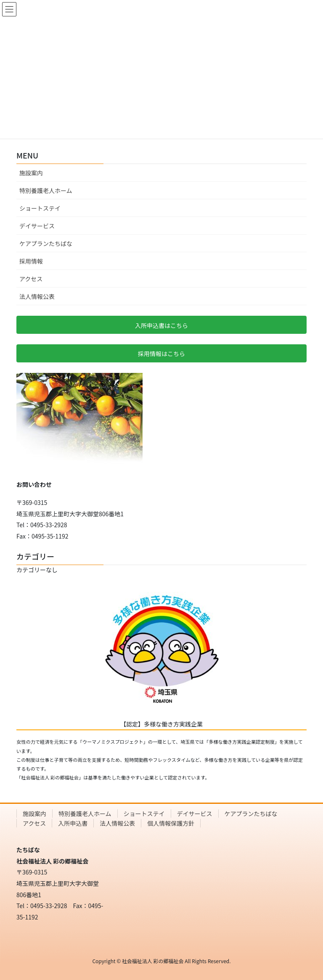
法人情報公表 (37, 296)
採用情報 (31, 261)
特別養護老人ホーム (46, 190)
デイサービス (37, 226)
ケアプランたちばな (46, 243)
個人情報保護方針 (171, 823)
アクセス (31, 279)
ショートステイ (40, 208)
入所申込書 (73, 823)
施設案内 (31, 173)
